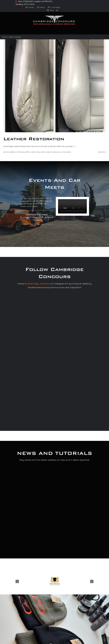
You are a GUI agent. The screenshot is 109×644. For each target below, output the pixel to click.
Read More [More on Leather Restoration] (102, 152)
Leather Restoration (34, 139)
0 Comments (67, 152)
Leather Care (35, 152)
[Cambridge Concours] (54, 16)
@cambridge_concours (38, 284)
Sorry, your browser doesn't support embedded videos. (72, 206)
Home (4, 37)
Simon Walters (11, 152)
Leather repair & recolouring (51, 152)
